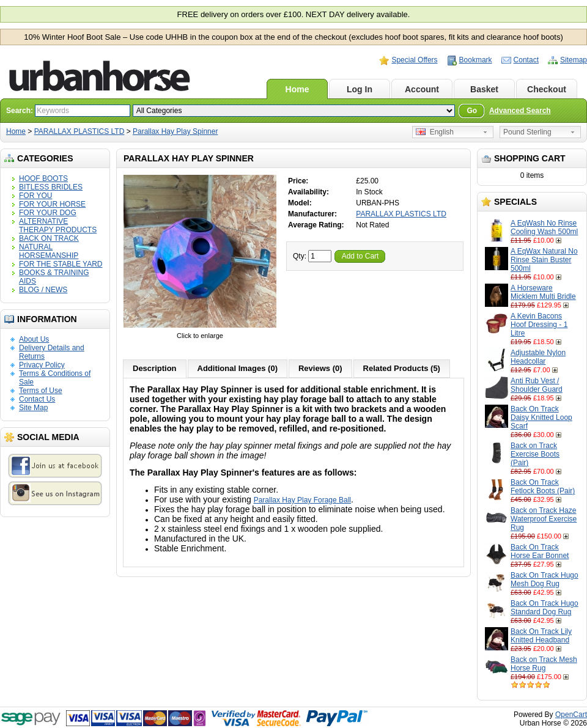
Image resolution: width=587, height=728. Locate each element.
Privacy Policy (42, 365)
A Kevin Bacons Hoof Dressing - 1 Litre (539, 325)
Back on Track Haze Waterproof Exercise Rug (544, 519)
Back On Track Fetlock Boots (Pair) (543, 487)
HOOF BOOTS (43, 178)
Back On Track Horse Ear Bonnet (540, 551)
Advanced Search (520, 111)
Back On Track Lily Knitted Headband (541, 636)
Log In (360, 89)
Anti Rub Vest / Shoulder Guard (537, 385)
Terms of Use (41, 391)
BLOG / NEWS (43, 290)
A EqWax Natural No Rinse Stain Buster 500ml (544, 260)
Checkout (547, 89)
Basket (484, 89)
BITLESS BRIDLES (51, 187)
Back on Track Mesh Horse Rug (544, 664)
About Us (34, 339)
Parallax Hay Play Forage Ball (302, 500)
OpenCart (571, 715)
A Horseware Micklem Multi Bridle (543, 292)
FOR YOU (35, 196)
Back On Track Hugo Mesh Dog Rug (545, 579)
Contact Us (37, 399)
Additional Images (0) (238, 368)
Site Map (33, 408)
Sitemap (574, 60)
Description (155, 368)
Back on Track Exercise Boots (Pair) (535, 454)
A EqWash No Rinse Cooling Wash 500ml (544, 227)
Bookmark (476, 60)
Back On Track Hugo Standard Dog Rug (545, 608)
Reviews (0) (320, 368)
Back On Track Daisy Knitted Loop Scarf (541, 417)
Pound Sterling (527, 132)
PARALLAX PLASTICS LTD (79, 131)
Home (297, 89)
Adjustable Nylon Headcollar (538, 357)
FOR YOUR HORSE (52, 204)
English (435, 132)
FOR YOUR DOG (48, 213)
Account (422, 89)
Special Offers (414, 60)
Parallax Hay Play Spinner (175, 131)
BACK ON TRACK (49, 238)
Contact (526, 60)
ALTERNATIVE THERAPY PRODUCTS (58, 226)
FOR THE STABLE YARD (61, 264)
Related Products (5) (402, 368)
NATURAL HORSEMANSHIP (49, 251)
